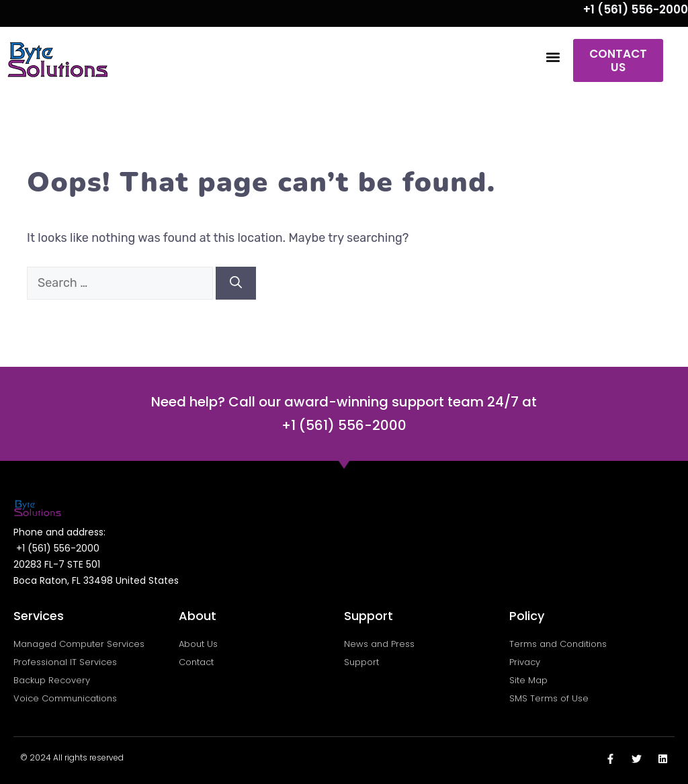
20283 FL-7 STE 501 (57, 564)
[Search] (236, 283)
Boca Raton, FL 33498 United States (96, 580)
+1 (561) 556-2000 (636, 9)
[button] (553, 57)
